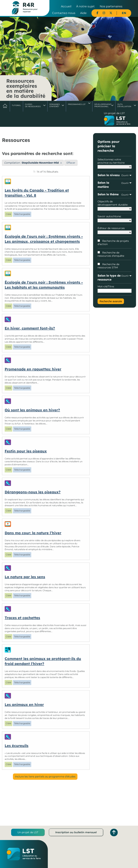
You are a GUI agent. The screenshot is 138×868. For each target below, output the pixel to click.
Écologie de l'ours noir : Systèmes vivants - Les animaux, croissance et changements (44, 239)
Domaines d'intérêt (55, 105)
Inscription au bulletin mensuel (76, 832)
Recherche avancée (111, 301)
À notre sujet (85, 6)
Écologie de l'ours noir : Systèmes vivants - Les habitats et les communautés (44, 285)
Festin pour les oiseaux (26, 451)
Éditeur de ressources (114, 230)
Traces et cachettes (22, 618)
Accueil (66, 6)
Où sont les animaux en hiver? (32, 410)
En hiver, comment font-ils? (30, 328)
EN (124, 13)
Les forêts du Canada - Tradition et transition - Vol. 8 (37, 193)
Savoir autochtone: (114, 218)
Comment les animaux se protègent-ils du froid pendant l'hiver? (43, 661)
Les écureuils (17, 746)
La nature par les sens (25, 577)
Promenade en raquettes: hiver (33, 369)
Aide (83, 13)
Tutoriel (16, 105)
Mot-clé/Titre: (114, 289)
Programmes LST (77, 104)
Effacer (71, 163)
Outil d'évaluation (124, 105)
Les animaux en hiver (24, 704)
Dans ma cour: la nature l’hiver (33, 533)
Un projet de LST (28, 832)
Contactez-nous (64, 13)
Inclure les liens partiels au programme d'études (45, 777)
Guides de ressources (33, 105)
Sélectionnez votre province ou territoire (114, 163)
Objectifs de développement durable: (114, 205)
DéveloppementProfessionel (103, 105)
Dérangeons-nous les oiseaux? (33, 492)
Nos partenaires (111, 6)
